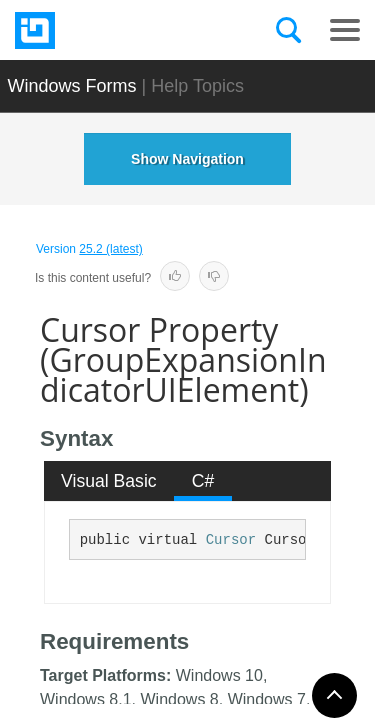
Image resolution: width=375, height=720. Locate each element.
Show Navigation (187, 159)
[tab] (109, 481)
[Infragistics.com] (115, 30)
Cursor (231, 540)
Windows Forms (72, 86)
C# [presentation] (203, 481)
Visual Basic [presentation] (109, 481)
